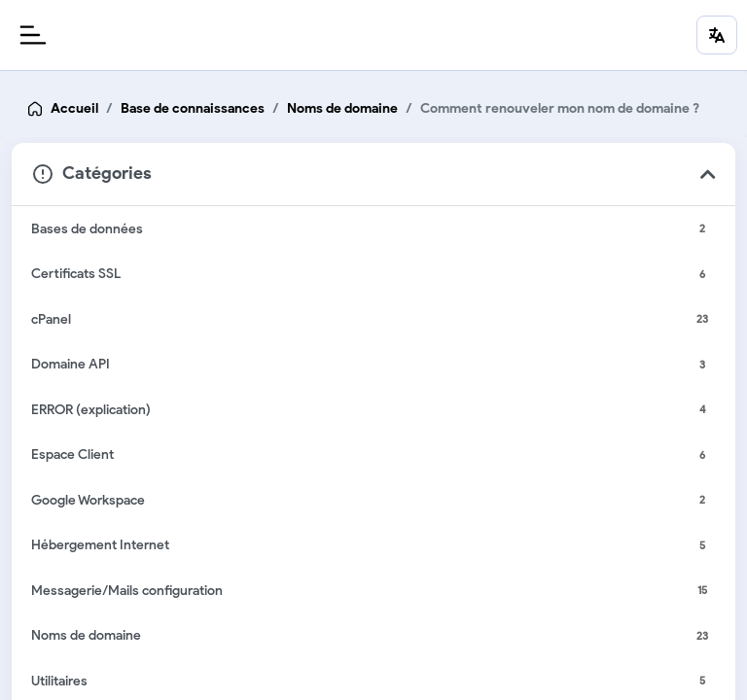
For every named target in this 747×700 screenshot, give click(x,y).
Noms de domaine (342, 108)
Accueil (74, 108)
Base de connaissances (193, 108)
